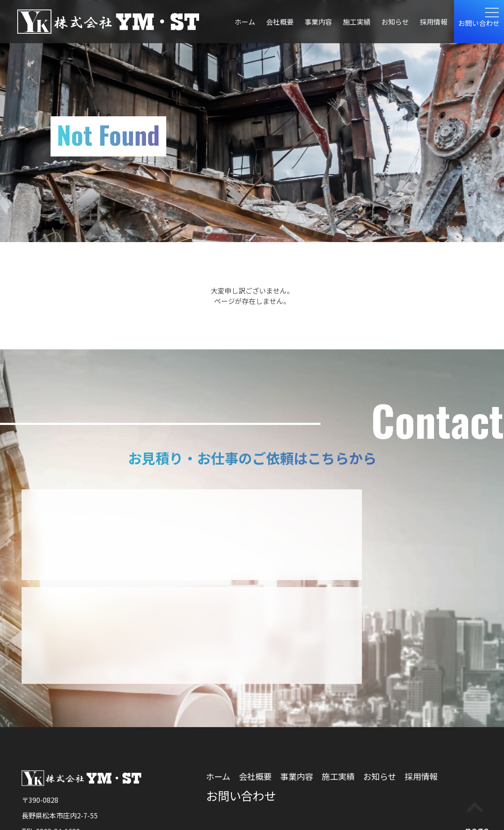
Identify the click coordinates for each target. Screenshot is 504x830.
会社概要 (280, 22)
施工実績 (357, 22)
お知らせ (395, 22)
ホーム (245, 22)
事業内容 (318, 22)
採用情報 (434, 22)
